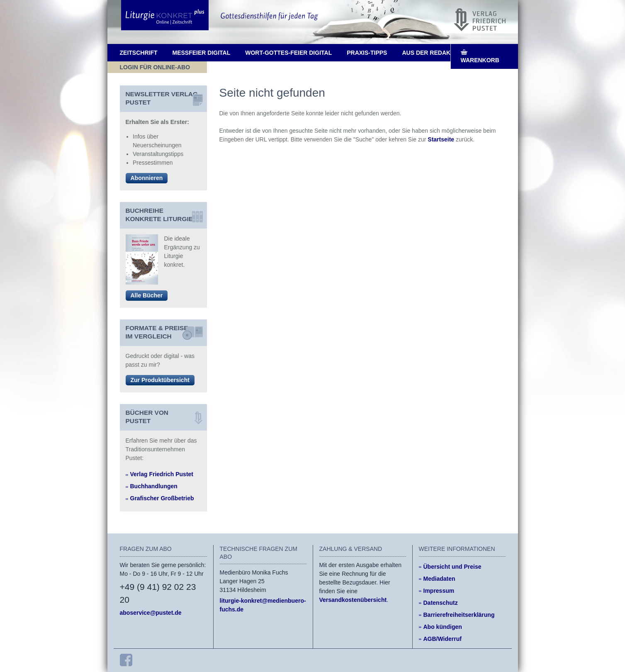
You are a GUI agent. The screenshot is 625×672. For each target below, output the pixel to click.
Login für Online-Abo (155, 67)
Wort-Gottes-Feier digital (288, 53)
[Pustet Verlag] (480, 20)
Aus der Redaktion (433, 53)
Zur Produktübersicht (160, 380)
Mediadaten (439, 579)
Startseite (441, 139)
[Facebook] (126, 660)
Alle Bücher (147, 295)
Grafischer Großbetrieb (162, 498)
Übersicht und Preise (452, 567)
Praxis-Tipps (367, 53)
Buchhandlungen (154, 486)
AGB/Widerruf (443, 639)
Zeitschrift (139, 53)
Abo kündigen (443, 627)
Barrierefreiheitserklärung (459, 615)
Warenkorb (480, 60)
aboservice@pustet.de (151, 613)
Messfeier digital (202, 53)
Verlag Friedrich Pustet (162, 474)
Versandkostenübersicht (353, 600)
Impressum (439, 591)
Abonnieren (147, 178)
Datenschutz (441, 603)
